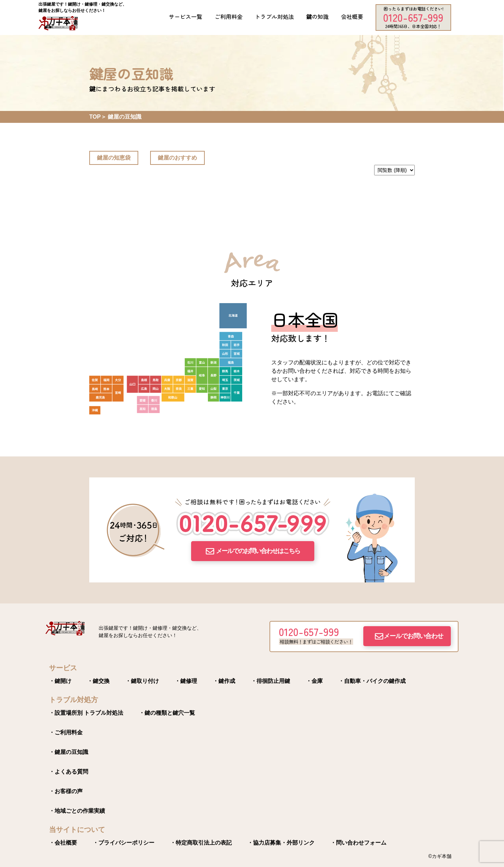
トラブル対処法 (274, 16)
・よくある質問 (69, 772)
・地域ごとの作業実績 (77, 811)
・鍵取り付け (142, 681)
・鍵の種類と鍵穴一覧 (167, 713)
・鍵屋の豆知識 (69, 752)
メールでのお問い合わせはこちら (258, 551)
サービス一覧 (185, 16)
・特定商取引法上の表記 (201, 843)
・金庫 (314, 681)
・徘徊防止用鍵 (271, 681)
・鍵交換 (98, 681)
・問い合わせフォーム (358, 843)
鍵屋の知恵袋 (114, 158)
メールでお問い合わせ (413, 636)
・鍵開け (60, 681)
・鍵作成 (224, 681)
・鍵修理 (186, 681)
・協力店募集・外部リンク (281, 843)
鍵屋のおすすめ (177, 158)
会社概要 (352, 16)
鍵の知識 (317, 16)
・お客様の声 (66, 791)
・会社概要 (63, 843)
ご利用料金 (229, 16)
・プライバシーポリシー (124, 843)
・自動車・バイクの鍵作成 (372, 681)
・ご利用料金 (66, 732)
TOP (95, 117)
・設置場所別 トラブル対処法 (86, 713)
